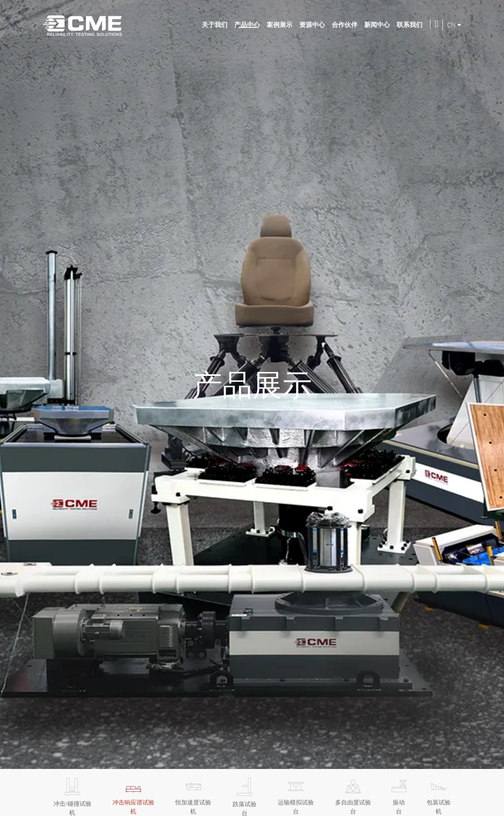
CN (454, 25)
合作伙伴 (345, 24)
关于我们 (215, 24)
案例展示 (280, 24)
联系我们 (410, 24)
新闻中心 (377, 24)
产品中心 (247, 24)
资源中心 (312, 24)
